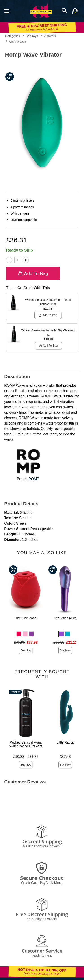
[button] (19, 634)
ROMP (34, 479)
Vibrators (50, 36)
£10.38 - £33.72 (26, 757)
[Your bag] (75, 11)
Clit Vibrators (18, 41)
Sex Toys (32, 36)
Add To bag (33, 273)
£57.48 (65, 757)
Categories (13, 36)
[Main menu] (7, 11)
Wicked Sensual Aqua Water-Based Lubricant (26, 744)
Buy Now (26, 650)
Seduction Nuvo (65, 618)
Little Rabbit (65, 742)
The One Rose (26, 618)
